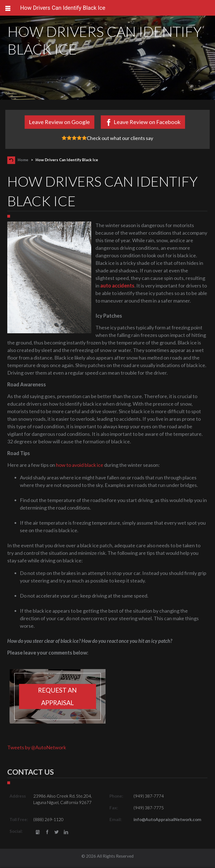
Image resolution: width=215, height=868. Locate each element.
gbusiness (38, 832)
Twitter (57, 832)
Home (23, 160)
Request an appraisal (57, 696)
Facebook (47, 832)
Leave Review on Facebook (147, 122)
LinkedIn (66, 832)
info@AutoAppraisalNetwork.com (167, 819)
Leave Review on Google (59, 122)
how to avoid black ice (80, 465)
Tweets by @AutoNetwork (37, 747)
